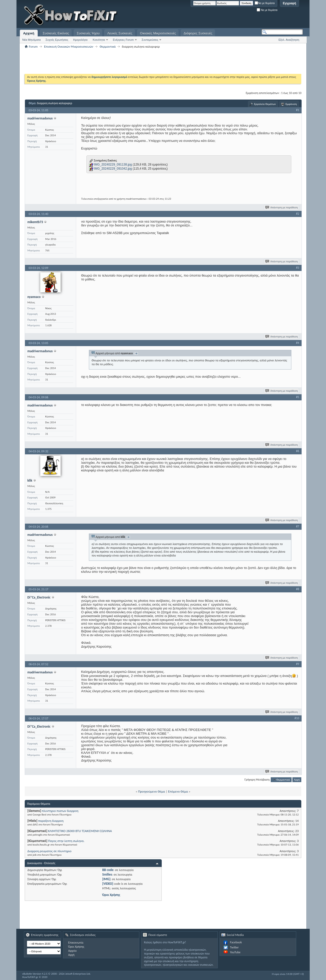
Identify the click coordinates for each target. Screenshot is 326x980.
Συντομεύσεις (150, 40)
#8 (297, 589)
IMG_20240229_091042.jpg (113, 169)
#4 (297, 343)
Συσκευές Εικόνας (56, 33)
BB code (108, 870)
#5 (297, 397)
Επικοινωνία (76, 943)
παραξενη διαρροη (51, 821)
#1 (297, 110)
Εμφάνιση (291, 104)
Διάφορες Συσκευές (198, 33)
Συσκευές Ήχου (88, 33)
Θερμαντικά (108, 46)
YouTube (235, 952)
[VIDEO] (108, 884)
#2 (297, 214)
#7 (297, 526)
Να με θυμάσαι (265, 3)
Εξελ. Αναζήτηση (289, 40)
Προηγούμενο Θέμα (152, 791)
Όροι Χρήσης (111, 895)
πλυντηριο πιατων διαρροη (60, 811)
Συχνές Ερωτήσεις (57, 40)
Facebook (236, 942)
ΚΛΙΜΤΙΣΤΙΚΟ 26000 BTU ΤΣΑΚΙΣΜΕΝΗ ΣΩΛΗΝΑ (80, 831)
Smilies (107, 874)
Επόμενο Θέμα (178, 791)
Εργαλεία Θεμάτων (265, 104)
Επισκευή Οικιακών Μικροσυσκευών (69, 46)
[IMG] (106, 879)
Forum (33, 46)
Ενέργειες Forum (123, 40)
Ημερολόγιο (80, 40)
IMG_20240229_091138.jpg (113, 165)
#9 (297, 664)
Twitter (234, 947)
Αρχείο (72, 951)
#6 (297, 451)
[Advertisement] (239, 15)
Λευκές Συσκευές (120, 33)
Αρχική (29, 33)
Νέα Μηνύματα (32, 40)
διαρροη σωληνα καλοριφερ (55, 103)
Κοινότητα (99, 40)
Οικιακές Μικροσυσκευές (158, 33)
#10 (297, 718)
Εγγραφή (289, 3)
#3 (297, 268)
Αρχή (297, 780)
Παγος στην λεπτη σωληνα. (66, 841)
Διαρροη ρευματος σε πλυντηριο (50, 851)
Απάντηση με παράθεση (282, 207)
